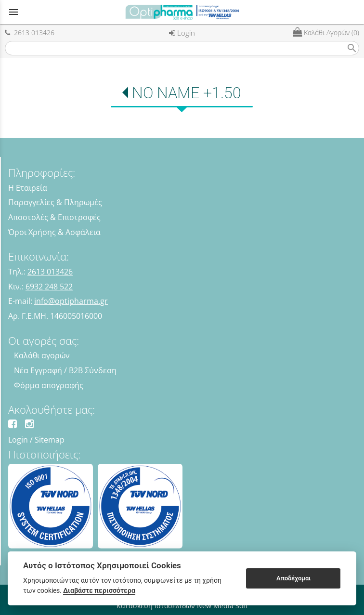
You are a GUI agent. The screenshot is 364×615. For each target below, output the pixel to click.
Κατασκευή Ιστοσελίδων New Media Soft (182, 606)
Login (182, 33)
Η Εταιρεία (28, 188)
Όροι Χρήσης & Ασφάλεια (54, 232)
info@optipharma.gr (71, 301)
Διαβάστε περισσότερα (99, 590)
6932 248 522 (49, 287)
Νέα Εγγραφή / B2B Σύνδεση (65, 370)
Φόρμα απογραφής (49, 385)
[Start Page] (182, 12)
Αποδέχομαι (293, 578)
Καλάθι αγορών (42, 355)
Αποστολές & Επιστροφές (54, 217)
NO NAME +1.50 (187, 93)
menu (13, 12)
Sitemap (50, 440)
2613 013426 (30, 33)
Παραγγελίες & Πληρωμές (55, 202)
